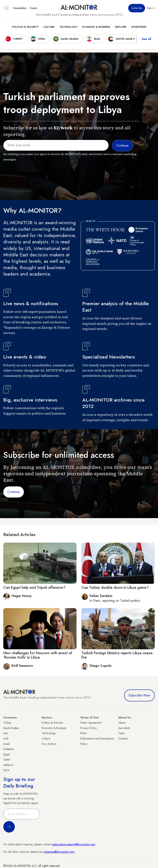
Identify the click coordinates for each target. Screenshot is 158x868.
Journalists (124, 728)
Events (33, 8)
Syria (6, 770)
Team (122, 733)
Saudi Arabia (11, 728)
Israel (6, 744)
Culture (49, 27)
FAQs (83, 733)
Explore (121, 27)
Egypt (6, 754)
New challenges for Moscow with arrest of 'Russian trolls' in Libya (38, 655)
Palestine (8, 749)
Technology (68, 27)
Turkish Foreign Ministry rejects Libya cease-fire (117, 655)
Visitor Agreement (91, 723)
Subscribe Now (139, 695)
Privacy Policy (88, 728)
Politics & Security (25, 27)
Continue (14, 492)
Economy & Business (96, 27)
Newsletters (20, 8)
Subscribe (137, 8)
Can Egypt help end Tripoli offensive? (34, 588)
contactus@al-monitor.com (59, 852)
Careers (123, 738)
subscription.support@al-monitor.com (74, 844)
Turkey (7, 723)
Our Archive (49, 744)
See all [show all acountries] (146, 39)
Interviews (139, 27)
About (122, 723)
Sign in (151, 8)
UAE (6, 738)
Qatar (7, 759)
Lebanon (8, 765)
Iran (6, 733)
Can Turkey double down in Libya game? (115, 588)
